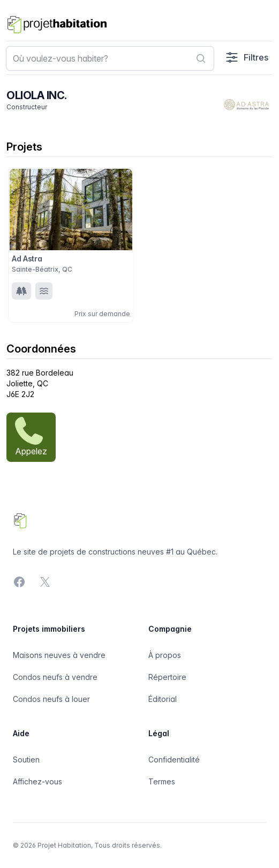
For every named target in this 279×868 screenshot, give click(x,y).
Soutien (26, 759)
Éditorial (163, 699)
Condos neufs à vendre (55, 677)
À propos (165, 655)
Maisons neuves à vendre (59, 655)
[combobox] (110, 58)
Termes (162, 781)
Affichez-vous (37, 781)
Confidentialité (174, 759)
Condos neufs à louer (51, 699)
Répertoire (167, 677)
